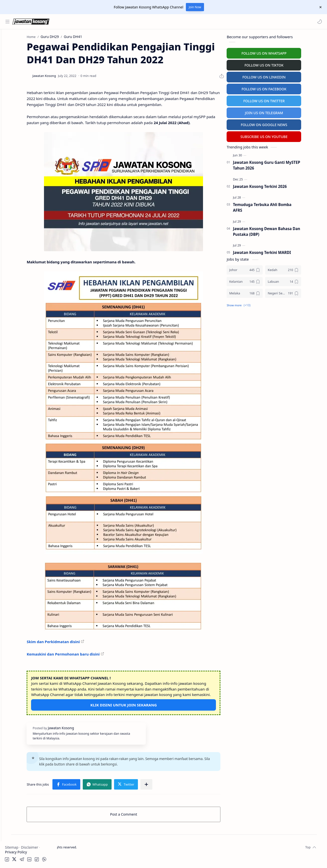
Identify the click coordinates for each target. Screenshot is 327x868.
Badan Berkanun (27, 69)
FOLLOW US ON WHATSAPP (284, 52)
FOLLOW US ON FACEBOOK (284, 88)
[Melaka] (264, 292)
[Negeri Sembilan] (303, 292)
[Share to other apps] (183, 795)
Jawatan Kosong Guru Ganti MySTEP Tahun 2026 (286, 164)
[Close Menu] (319, 7)
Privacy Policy (16, 852)
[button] (318, 22)
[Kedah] (303, 269)
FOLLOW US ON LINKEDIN (284, 76)
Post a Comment (152, 824)
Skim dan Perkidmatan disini (90, 647)
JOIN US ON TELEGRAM (284, 112)
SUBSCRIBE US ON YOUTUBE (284, 135)
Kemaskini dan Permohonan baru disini (100, 659)
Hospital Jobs (17, 133)
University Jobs (18, 123)
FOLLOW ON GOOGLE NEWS (284, 123)
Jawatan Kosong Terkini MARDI (282, 251)
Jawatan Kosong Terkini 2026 (279, 185)
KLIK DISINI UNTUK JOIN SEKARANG (152, 715)
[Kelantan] (264, 280)
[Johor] (264, 269)
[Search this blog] (103, 22)
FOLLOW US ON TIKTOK (284, 64)
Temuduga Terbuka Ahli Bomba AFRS (282, 206)
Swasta (19, 78)
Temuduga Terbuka (22, 114)
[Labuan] (303, 280)
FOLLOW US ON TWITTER (284, 100)
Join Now (195, 7)
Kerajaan (21, 59)
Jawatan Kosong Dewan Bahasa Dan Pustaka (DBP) (286, 230)
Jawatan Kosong (88, 857)
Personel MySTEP (20, 104)
